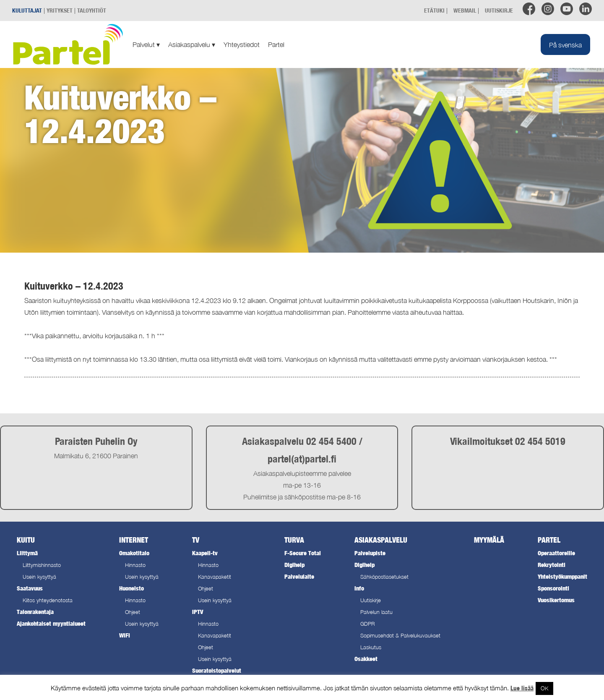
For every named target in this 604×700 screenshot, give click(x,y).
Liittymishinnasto (42, 565)
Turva (294, 540)
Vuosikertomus (556, 600)
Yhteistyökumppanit (562, 576)
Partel (276, 44)
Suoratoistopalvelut (217, 670)
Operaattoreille (556, 553)
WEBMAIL (465, 10)
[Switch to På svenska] (565, 44)
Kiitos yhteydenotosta (48, 600)
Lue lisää (522, 688)
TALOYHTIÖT (92, 10)
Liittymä (27, 553)
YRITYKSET (60, 10)
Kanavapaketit (215, 577)
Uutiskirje (371, 600)
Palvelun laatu (376, 612)
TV (196, 540)
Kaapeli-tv (205, 553)
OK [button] (544, 688)
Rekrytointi (552, 565)
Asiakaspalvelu (192, 44)
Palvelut (146, 44)
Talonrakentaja (35, 612)
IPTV (198, 612)
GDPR (368, 624)
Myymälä (489, 540)
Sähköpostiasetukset (384, 577)
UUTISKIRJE (499, 10)
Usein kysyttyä (39, 577)
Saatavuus (30, 588)
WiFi (125, 635)
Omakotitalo (134, 553)
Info (359, 588)
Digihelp (294, 565)
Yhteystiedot (242, 44)
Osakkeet (366, 659)
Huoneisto (131, 588)
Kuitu (26, 540)
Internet (134, 540)
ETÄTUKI (434, 10)
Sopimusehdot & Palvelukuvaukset (400, 636)
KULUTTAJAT (27, 10)
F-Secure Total (303, 553)
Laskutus (371, 647)
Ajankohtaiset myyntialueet (51, 623)
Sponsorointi (553, 588)
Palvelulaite (299, 576)
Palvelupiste (370, 553)
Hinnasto (135, 565)
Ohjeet (133, 612)
